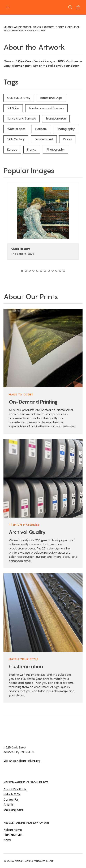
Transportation (56, 118)
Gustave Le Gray (19, 98)
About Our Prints (15, 789)
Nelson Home (13, 830)
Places (67, 139)
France (32, 150)
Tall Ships (13, 108)
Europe (12, 150)
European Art (44, 139)
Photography (66, 129)
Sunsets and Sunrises (21, 118)
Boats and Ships (51, 98)
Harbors (41, 129)
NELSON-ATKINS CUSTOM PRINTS (22, 27)
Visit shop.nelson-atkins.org (22, 761)
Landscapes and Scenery (46, 108)
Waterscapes (16, 129)
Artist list (9, 805)
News (7, 840)
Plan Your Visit (13, 835)
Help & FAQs (12, 794)
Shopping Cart (13, 810)
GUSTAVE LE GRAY (54, 27)
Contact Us (11, 800)
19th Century (16, 139)
